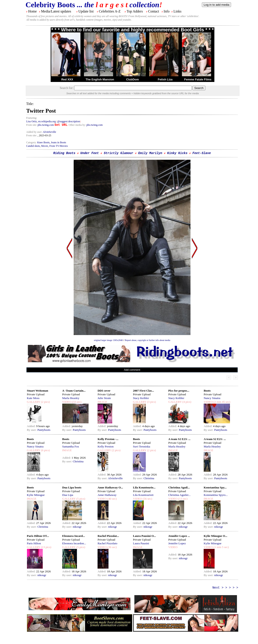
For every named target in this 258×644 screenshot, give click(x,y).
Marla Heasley (71, 398)
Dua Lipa (68, 495)
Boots (207, 391)
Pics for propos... (179, 391)
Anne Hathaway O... (110, 487)
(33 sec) (76, 402)
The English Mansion (100, 79)
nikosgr (77, 527)
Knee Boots (43, 142)
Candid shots (33, 146)
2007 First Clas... (143, 391)
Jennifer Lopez (177, 543)
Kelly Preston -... (108, 439)
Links (177, 11)
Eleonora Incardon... (74, 543)
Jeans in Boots (58, 142)
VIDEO (67, 402)
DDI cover (104, 391)
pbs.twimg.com (46, 125)
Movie (45, 146)
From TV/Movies (59, 146)
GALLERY (34, 402)
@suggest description (69, 121)
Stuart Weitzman (38, 391)
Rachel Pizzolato (107, 543)
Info (167, 11)
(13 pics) (46, 547)
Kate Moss (33, 398)
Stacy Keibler (141, 398)
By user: (32, 430)
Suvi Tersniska (141, 446)
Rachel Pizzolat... (108, 536)
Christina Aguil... (179, 487)
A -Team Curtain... (74, 391)
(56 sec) (147, 499)
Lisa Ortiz (32, 121)
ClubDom (133, 79)
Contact (154, 11)
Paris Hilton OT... (38, 536)
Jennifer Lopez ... (179, 536)
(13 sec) (182, 499)
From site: (32, 125)
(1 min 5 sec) (221, 547)
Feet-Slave (202, 153)
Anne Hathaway (107, 495)
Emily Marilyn (150, 153)
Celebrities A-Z (110, 11)
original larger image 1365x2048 (108, 340)
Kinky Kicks (177, 153)
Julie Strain (104, 398)
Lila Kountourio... (144, 487)
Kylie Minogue (36, 495)
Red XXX (67, 79)
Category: (32, 142)
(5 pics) (80, 499)
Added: (32, 426)
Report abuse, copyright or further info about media (148, 340)
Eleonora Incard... (74, 536)
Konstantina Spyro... (216, 495)
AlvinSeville (49, 132)
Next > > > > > (225, 588)
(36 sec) (112, 547)
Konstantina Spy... (215, 487)
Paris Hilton (34, 543)
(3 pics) (151, 402)
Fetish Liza (165, 79)
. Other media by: (77, 125)
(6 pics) (45, 450)
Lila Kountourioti (143, 495)
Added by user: (35, 132)
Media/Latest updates (56, 11)
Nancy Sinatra (212, 398)
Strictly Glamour (118, 153)
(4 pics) (187, 402)
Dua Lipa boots (72, 487)
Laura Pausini (141, 543)
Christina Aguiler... (179, 495)
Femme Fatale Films (198, 79)
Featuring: (32, 118)
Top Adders (135, 11)
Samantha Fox (71, 446)
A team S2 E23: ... (179, 439)
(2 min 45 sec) (222, 402)
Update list (86, 11)
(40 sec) (112, 499)
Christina (78, 461)
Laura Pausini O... (144, 536)
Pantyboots (44, 430)
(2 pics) (45, 402)
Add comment (132, 370)
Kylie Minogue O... (215, 536)
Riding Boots (64, 153)
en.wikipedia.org (47, 121)
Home (33, 11)
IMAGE (102, 402)
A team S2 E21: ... (215, 439)
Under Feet (90, 153)
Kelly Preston (106, 446)
